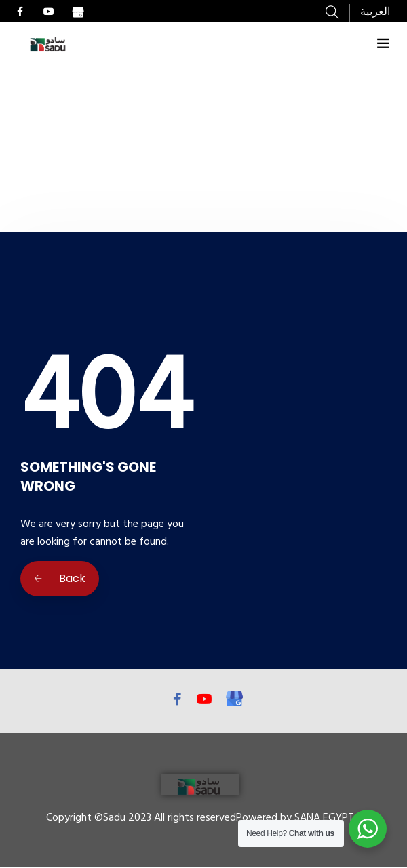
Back (60, 578)
